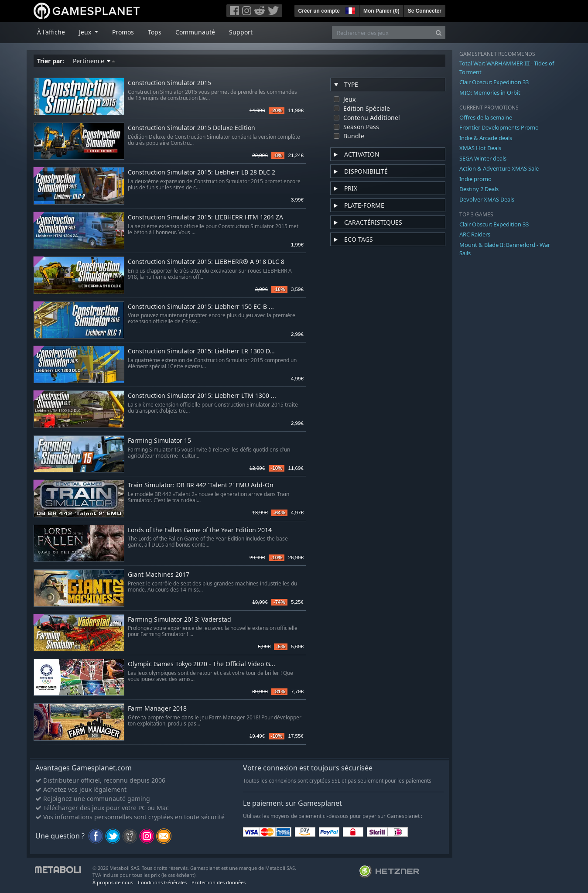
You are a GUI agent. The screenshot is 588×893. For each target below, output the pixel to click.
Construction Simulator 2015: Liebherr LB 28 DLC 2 (202, 173)
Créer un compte (319, 11)
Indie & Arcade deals (486, 138)
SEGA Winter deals (483, 158)
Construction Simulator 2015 (169, 83)
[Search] (439, 33)
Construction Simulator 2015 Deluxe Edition (191, 128)
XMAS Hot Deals (480, 148)
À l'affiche (51, 32)
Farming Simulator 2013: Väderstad (179, 620)
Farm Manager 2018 (157, 709)
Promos (123, 32)
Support (241, 32)
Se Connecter (425, 11)
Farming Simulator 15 (159, 441)
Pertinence (94, 61)
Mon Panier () (381, 11)
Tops (155, 32)
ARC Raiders (475, 234)
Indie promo (475, 179)
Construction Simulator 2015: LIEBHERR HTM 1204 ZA (205, 217)
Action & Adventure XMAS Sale (499, 168)
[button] (349, 10)
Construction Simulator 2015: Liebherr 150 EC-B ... (201, 307)
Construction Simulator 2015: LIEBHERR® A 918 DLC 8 (206, 262)
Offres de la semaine (486, 117)
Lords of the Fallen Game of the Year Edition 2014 (200, 530)
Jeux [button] (86, 32)
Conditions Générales (162, 882)
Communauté (195, 32)
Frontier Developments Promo (499, 127)
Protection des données (219, 882)
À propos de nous (113, 882)
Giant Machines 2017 (159, 575)
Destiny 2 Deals (479, 189)
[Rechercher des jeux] (382, 33)
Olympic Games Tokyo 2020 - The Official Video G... (202, 664)
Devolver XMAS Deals (487, 199)
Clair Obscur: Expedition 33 (494, 82)
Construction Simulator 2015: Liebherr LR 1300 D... (201, 351)
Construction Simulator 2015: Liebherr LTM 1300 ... (202, 396)
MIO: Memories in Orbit (490, 92)
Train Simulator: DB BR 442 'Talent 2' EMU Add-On (201, 485)
